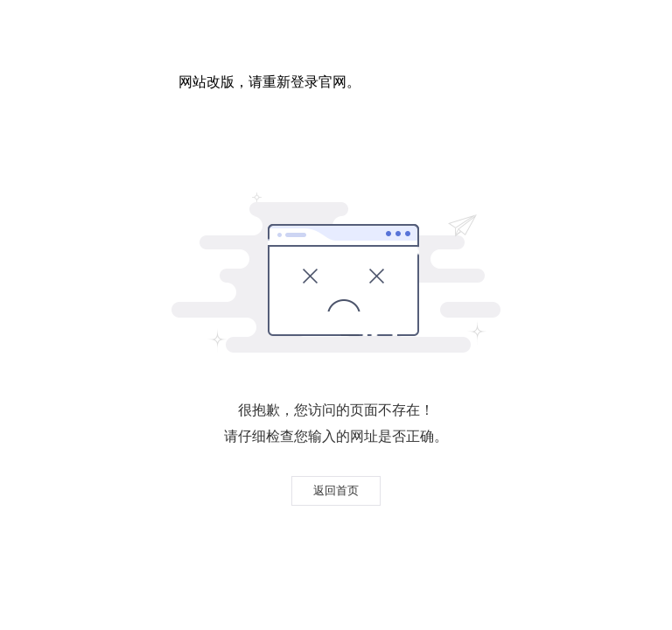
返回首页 (336, 490)
